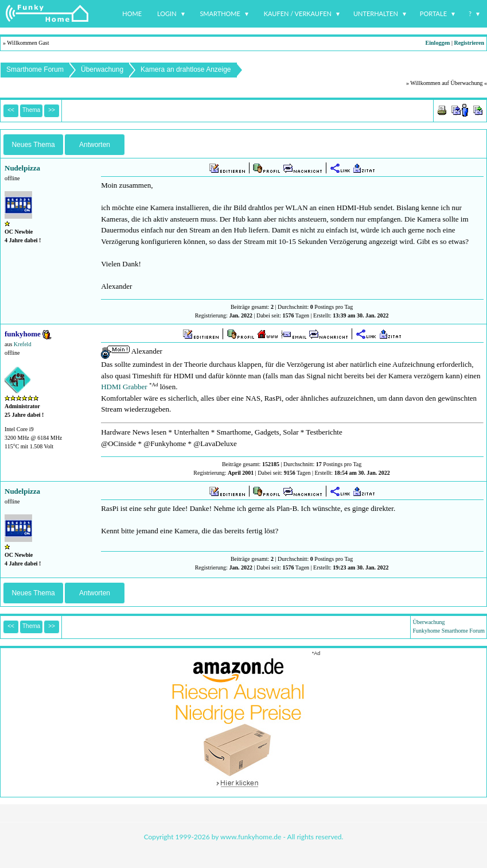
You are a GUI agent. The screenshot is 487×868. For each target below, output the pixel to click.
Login (167, 13)
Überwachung (102, 69)
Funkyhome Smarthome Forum (449, 631)
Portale (433, 13)
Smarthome (220, 13)
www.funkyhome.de (251, 837)
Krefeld (23, 344)
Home (132, 13)
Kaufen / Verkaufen (298, 13)
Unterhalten (376, 13)
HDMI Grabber (124, 387)
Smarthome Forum (35, 69)
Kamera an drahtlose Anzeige (186, 69)
